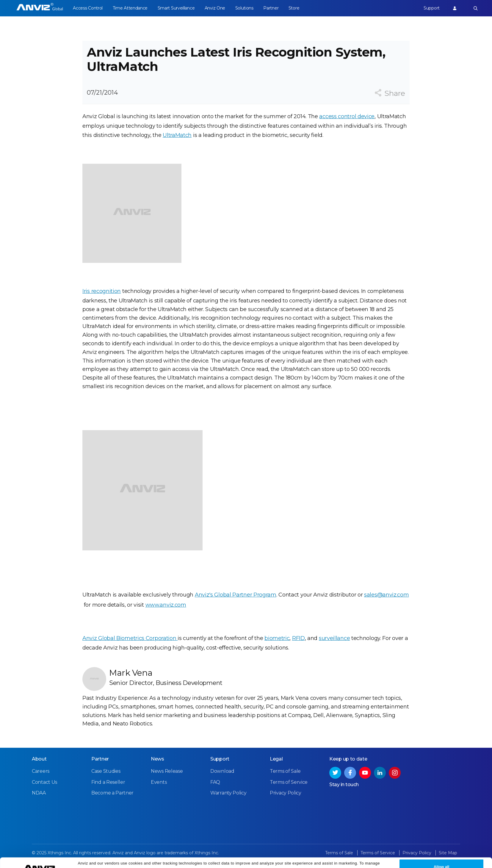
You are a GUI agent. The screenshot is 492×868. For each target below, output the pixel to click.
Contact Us (44, 782)
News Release (167, 771)
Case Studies (106, 771)
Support (432, 8)
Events (159, 782)
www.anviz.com (166, 605)
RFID (299, 638)
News (158, 759)
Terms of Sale (285, 771)
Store (294, 8)
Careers (41, 771)
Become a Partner (112, 793)
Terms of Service (289, 782)
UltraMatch (177, 135)
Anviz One (215, 8)
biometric (277, 638)
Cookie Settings (140, 860)
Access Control (88, 8)
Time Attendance (130, 8)
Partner (271, 8)
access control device (347, 116)
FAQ (215, 782)
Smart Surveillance (176, 8)
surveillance (334, 638)
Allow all (442, 857)
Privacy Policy (337, 860)
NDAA (39, 793)
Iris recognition (102, 291)
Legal (276, 759)
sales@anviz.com (387, 595)
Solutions (244, 8)
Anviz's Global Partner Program (236, 595)
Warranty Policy (228, 793)
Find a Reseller (108, 782)
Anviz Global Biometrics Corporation (130, 638)
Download (222, 771)
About (39, 759)
